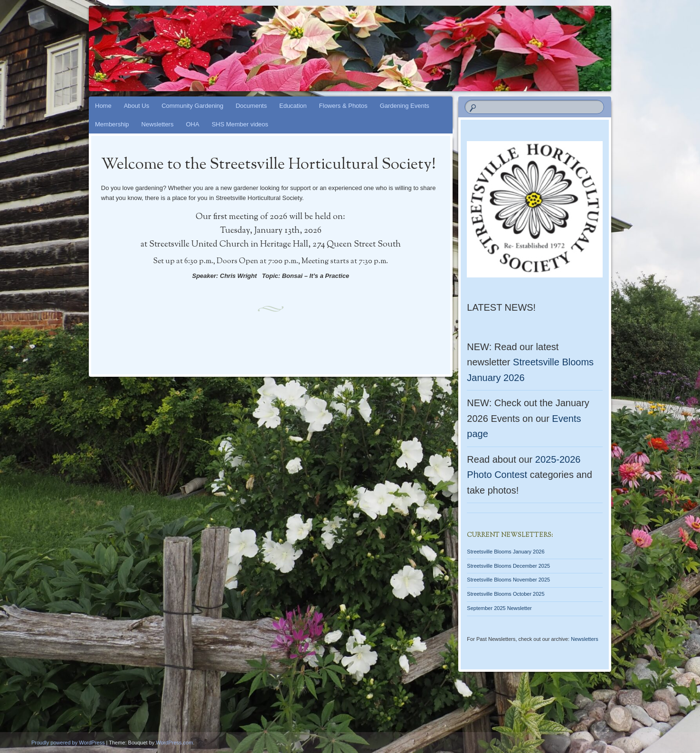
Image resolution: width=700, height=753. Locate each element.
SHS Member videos (240, 124)
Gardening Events (405, 106)
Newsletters (158, 124)
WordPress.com (174, 743)
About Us (137, 106)
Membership (112, 124)
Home (103, 106)
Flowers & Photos (343, 106)
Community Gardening (192, 106)
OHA (192, 124)
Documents (251, 106)
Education (293, 106)
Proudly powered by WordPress (68, 743)
